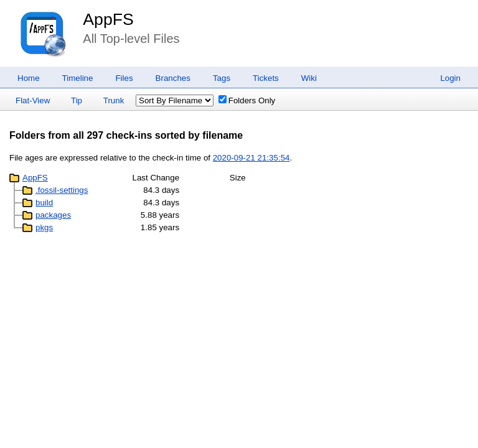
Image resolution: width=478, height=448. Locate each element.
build (44, 203)
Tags (222, 78)
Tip (77, 100)
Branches (173, 78)
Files (124, 78)
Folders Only (247, 100)
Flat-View (33, 100)
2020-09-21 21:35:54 (251, 158)
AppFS (108, 19)
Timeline (78, 78)
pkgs (44, 227)
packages (53, 215)
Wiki (309, 78)
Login (450, 78)
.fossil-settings (62, 190)
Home (29, 78)
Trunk (114, 100)
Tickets (266, 78)
